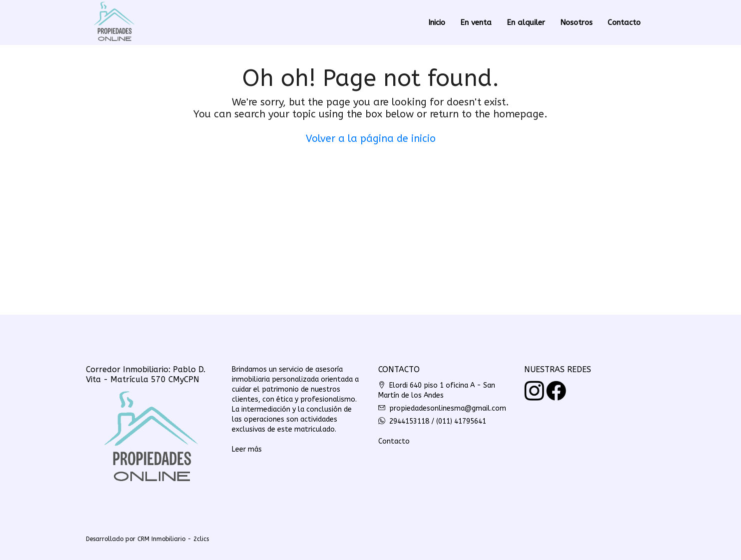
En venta (476, 22)
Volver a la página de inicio (371, 139)
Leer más (247, 449)
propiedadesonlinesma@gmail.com (448, 408)
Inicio (437, 22)
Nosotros (576, 22)
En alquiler (526, 22)
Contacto (624, 22)
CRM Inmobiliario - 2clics (173, 539)
